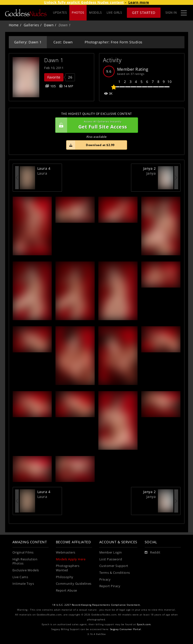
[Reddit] (153, 553)
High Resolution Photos (25, 561)
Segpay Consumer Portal (126, 629)
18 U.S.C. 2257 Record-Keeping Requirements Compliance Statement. (96, 605)
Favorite (54, 77)
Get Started (144, 13)
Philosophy (65, 577)
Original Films (23, 552)
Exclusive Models (26, 570)
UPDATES (60, 13)
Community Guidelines (74, 584)
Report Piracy (110, 586)
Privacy (105, 580)
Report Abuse (66, 590)
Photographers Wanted (68, 568)
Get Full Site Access (95, 125)
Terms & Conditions (115, 573)
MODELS (95, 13)
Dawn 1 (54, 60)
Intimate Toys (23, 584)
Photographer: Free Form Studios (114, 42)
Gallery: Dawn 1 (28, 42)
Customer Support (114, 566)
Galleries (31, 25)
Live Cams (20, 577)
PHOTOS (78, 13)
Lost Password (111, 559)
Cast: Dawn (63, 42)
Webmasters (66, 552)
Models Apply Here (71, 559)
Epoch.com (144, 624)
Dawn (49, 25)
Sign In (171, 13)
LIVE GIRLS (114, 13)
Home (14, 25)
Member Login (111, 552)
